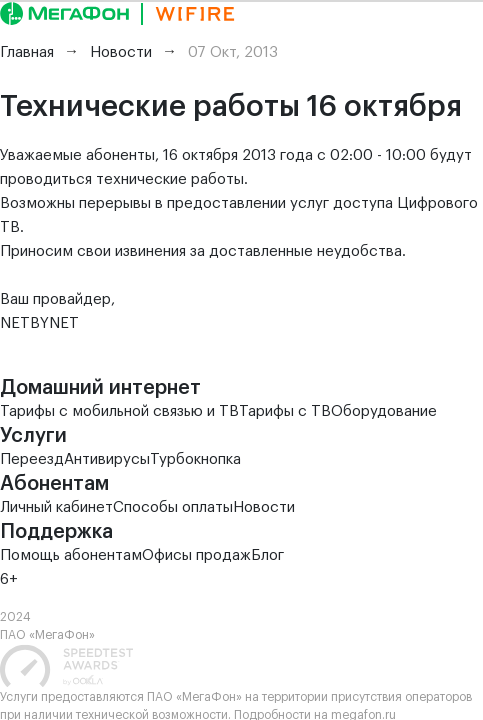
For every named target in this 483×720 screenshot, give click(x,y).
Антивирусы (107, 459)
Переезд (32, 459)
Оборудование (384, 411)
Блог (267, 555)
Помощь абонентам (71, 555)
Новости (264, 507)
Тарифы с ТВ (285, 411)
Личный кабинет (56, 507)
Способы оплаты (173, 507)
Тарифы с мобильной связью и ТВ (119, 411)
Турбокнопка (195, 459)
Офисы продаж (196, 555)
